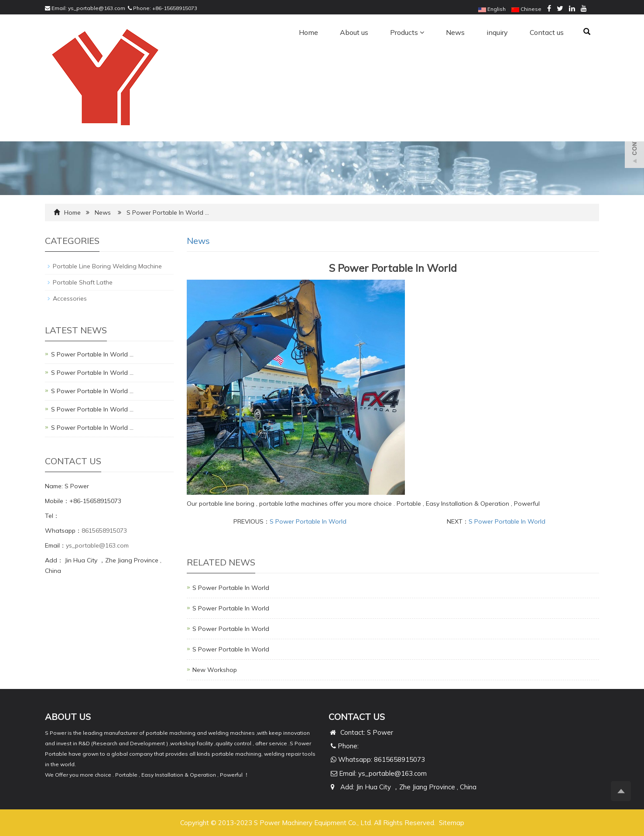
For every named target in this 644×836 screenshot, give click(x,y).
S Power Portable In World (308, 521)
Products (407, 32)
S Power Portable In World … (92, 354)
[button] (422, 32)
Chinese (526, 9)
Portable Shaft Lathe (83, 282)
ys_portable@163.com (97, 8)
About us (354, 32)
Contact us (547, 32)
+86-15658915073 (175, 8)
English (492, 9)
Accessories (70, 298)
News (455, 32)
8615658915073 (104, 531)
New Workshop (215, 670)
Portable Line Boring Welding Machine (107, 266)
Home (308, 32)
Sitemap (452, 823)
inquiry (497, 32)
